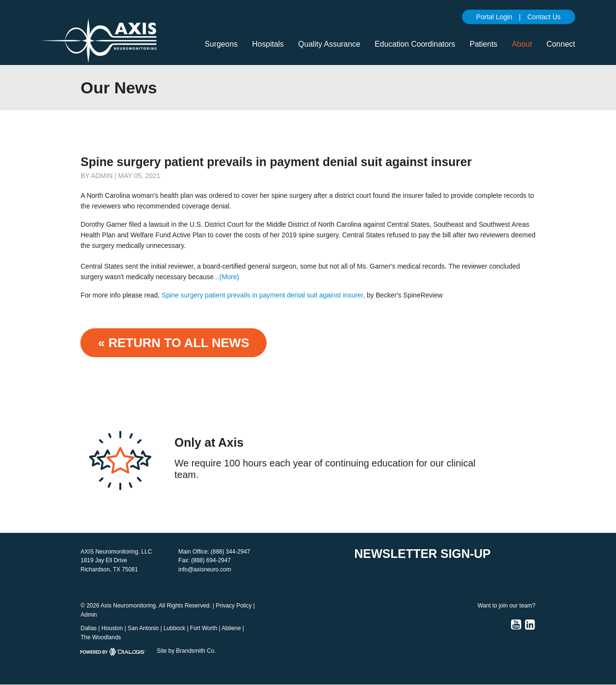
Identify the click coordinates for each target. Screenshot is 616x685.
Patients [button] (484, 44)
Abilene (231, 628)
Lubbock (174, 628)
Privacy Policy (234, 606)
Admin (89, 615)
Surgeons (221, 44)
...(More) (226, 277)
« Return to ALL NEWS (173, 343)
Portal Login (494, 17)
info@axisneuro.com (205, 569)
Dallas (88, 628)
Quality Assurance (329, 44)
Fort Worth (204, 628)
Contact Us (544, 17)
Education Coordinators (415, 44)
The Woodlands (101, 637)
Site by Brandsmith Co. (186, 651)
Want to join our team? (506, 606)
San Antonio (143, 628)
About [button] (522, 44)
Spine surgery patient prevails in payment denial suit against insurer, (263, 295)
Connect (561, 44)
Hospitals (268, 44)
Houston (112, 628)
